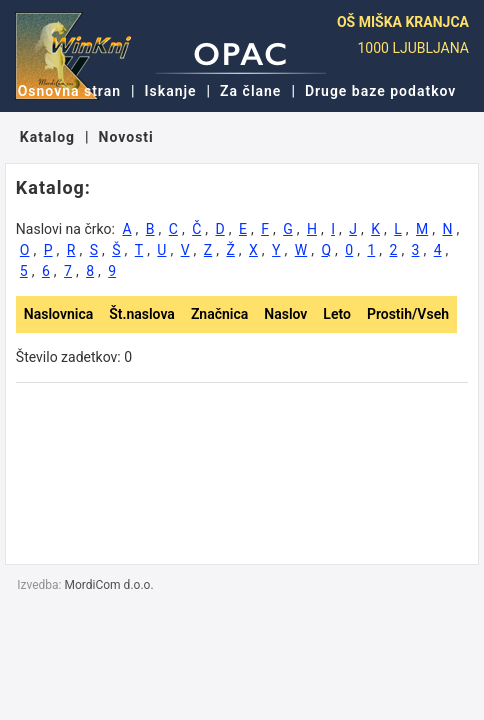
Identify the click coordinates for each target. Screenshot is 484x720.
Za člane (250, 91)
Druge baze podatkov (380, 91)
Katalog (47, 137)
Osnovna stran (69, 91)
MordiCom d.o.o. (109, 585)
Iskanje (171, 91)
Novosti (126, 137)
